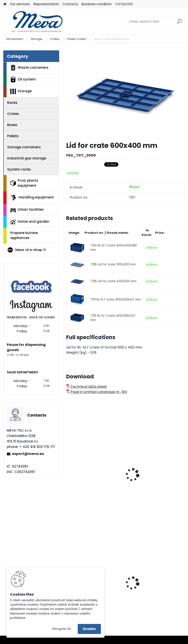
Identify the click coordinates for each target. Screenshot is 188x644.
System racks (19, 169)
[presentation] (68, 470)
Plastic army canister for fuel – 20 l (155, 594)
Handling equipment (32, 198)
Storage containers (24, 147)
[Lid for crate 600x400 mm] (125, 94)
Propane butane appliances (24, 235)
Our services (20, 4)
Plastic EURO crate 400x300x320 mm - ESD (150, 472)
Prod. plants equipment (24, 183)
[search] (180, 23)
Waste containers (29, 68)
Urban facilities (27, 210)
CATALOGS (124, 4)
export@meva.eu (28, 454)
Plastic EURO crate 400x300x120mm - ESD (89, 472)
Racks (12, 103)
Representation (46, 4)
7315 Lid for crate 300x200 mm (113, 264)
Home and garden (30, 222)
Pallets (13, 136)
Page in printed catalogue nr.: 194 (97, 392)
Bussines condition (97, 4)
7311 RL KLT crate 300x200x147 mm (116, 300)
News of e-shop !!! (27, 250)
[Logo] (33, 22)
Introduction (15, 39)
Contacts (70, 4)
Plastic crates (77, 39)
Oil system (23, 80)
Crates (55, 39)
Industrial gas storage (27, 158)
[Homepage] (5, 4)
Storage (37, 39)
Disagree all (61, 629)
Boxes (12, 125)
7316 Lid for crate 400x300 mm (113, 281)
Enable (89, 629)
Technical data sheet (87, 387)
